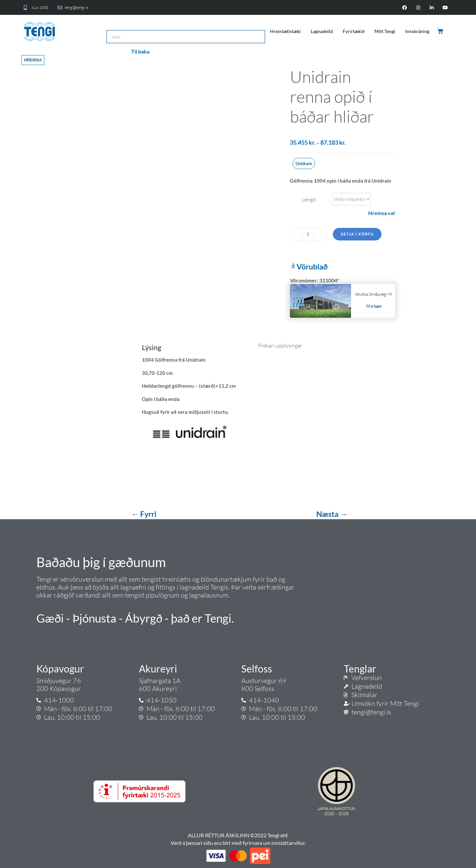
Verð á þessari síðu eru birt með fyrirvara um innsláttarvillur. (238, 843)
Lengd (309, 199)
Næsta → (332, 514)
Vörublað (309, 267)
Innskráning (417, 31)
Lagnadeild (322, 31)
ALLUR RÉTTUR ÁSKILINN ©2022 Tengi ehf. (238, 835)
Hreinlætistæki (285, 31)
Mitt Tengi (385, 31)
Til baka (140, 51)
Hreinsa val (381, 213)
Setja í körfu (357, 234)
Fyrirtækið (354, 31)
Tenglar (360, 669)
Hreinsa (33, 60)
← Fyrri (144, 514)
